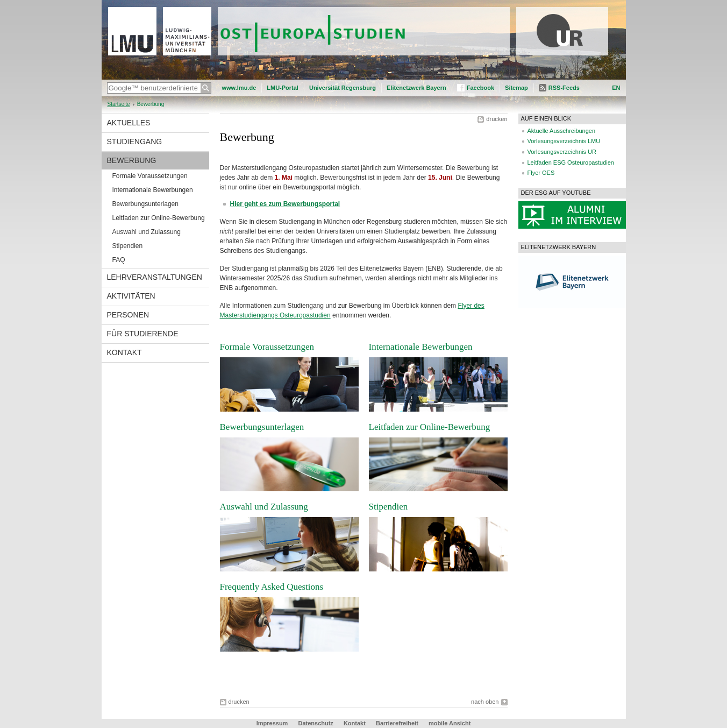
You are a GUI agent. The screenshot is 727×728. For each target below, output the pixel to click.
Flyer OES (541, 173)
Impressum (272, 723)
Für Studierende (143, 334)
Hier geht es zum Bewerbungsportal (285, 204)
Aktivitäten (131, 296)
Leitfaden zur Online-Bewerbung (159, 218)
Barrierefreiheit (398, 723)
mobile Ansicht (450, 723)
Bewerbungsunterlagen (145, 204)
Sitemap (516, 88)
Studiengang (135, 142)
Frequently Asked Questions (272, 587)
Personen (128, 315)
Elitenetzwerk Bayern (416, 88)
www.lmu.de (239, 88)
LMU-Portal (283, 88)
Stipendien (128, 246)
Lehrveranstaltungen (155, 277)
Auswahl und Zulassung (147, 232)
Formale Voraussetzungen (150, 176)
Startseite (119, 104)
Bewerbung (132, 160)
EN (616, 88)
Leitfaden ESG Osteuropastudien (571, 162)
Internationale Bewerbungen (153, 190)
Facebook (480, 88)
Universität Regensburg (343, 88)
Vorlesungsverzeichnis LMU (564, 141)
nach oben (485, 702)
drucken (497, 119)
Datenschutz (315, 723)
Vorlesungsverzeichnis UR (562, 152)
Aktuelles (129, 123)
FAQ (119, 260)
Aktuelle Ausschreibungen (562, 131)
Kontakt (124, 352)
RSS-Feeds (564, 88)
